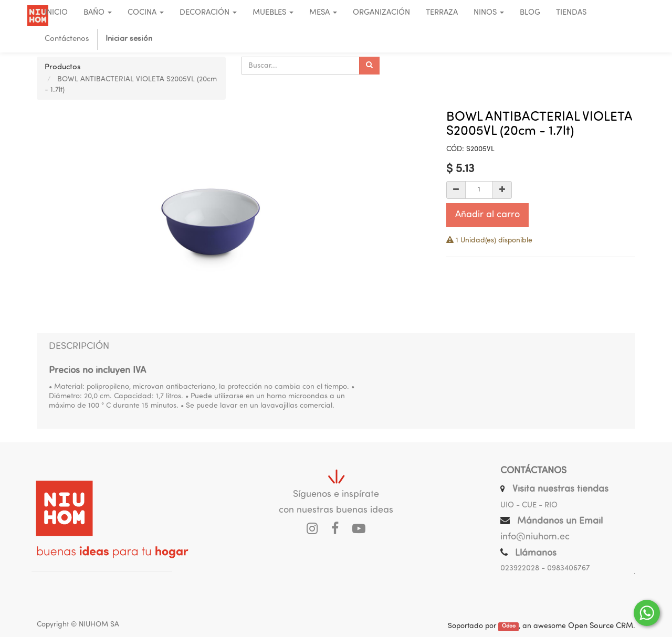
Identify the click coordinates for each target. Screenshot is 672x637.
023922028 (520, 569)
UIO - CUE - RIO (529, 506)
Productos (63, 67)
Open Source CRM (601, 626)
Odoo (509, 627)
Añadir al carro (487, 215)
